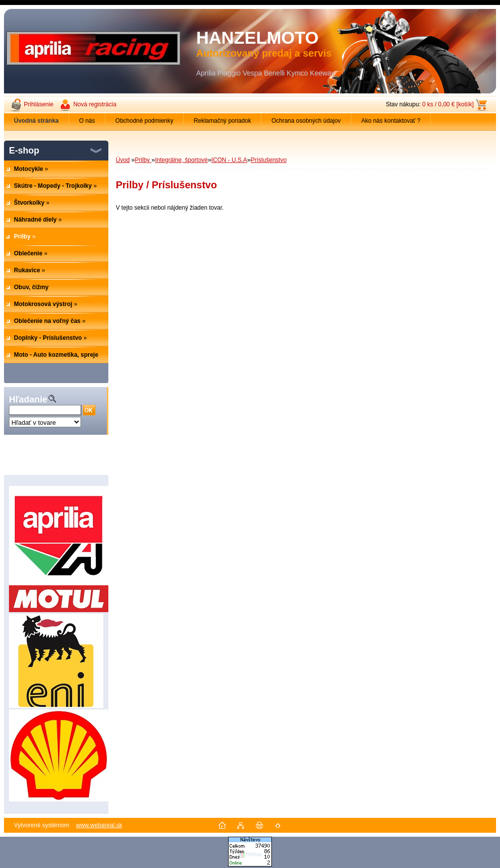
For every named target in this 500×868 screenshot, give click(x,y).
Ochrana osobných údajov (306, 121)
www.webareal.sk (99, 825)
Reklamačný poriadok (222, 121)
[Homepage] (37, 121)
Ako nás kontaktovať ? (391, 121)
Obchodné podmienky (144, 121)
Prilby (143, 160)
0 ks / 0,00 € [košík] (448, 104)
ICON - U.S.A (229, 160)
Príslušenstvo (269, 160)
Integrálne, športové (181, 160)
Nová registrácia (95, 104)
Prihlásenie (39, 104)
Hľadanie (28, 399)
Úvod (123, 160)
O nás (87, 121)
